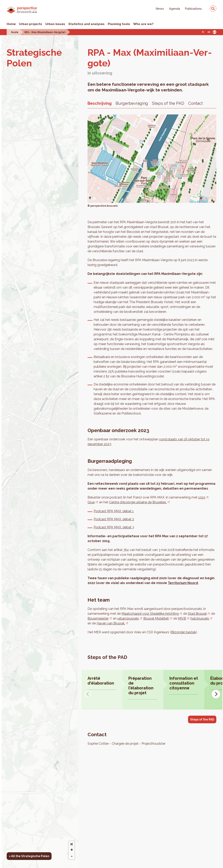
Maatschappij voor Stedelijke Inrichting (150, 614)
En (214, 32)
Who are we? (143, 24)
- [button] (72, 856)
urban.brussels (128, 618)
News (160, 9)
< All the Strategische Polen (29, 856)
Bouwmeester (98, 618)
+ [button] (72, 850)
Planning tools (119, 24)
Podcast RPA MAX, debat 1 (114, 511)
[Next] (216, 694)
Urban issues (55, 24)
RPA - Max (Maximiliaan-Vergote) (45, 32)
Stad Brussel (197, 614)
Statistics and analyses (86, 24)
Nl (209, 32)
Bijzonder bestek (183, 632)
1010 (202, 497)
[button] (72, 844)
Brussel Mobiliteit (156, 618)
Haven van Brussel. (106, 623)
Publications (193, 9)
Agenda (174, 9)
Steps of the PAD (168, 103)
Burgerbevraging (132, 103)
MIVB (182, 618)
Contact (196, 103)
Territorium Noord (183, 583)
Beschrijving (100, 103)
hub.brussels (199, 618)
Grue (91, 502)
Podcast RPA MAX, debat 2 (114, 519)
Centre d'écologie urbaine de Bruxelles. (138, 502)
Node (15, 32)
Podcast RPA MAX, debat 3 (114, 527)
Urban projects (31, 24)
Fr (203, 32)
